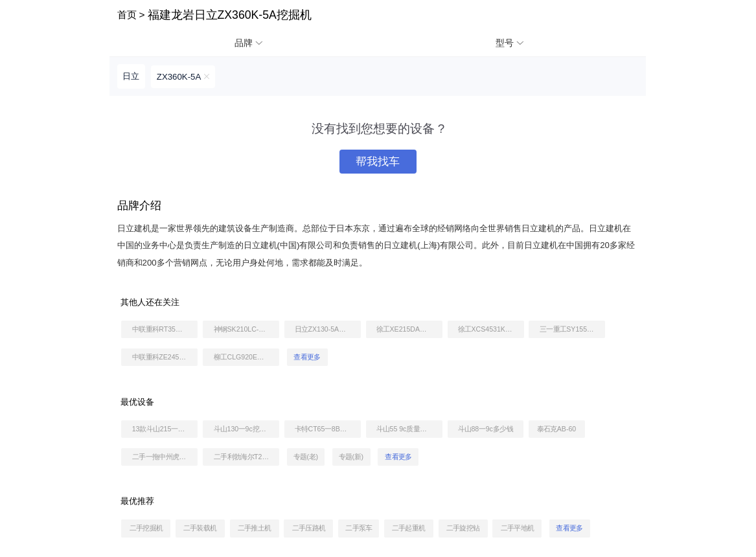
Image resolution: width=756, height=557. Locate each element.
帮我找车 (378, 162)
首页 (127, 15)
